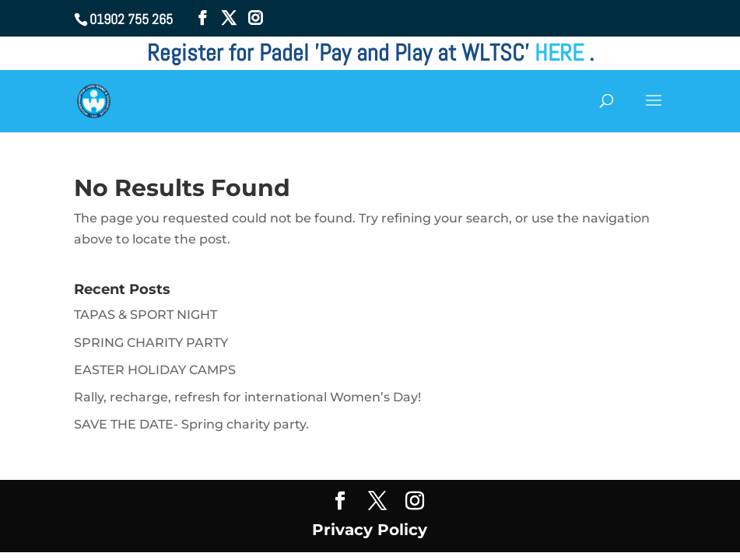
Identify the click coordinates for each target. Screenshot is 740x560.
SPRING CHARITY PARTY (151, 343)
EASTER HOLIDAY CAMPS (155, 370)
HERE (562, 53)
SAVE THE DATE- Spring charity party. (191, 424)
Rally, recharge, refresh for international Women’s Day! (247, 397)
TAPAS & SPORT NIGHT (146, 315)
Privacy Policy (370, 530)
